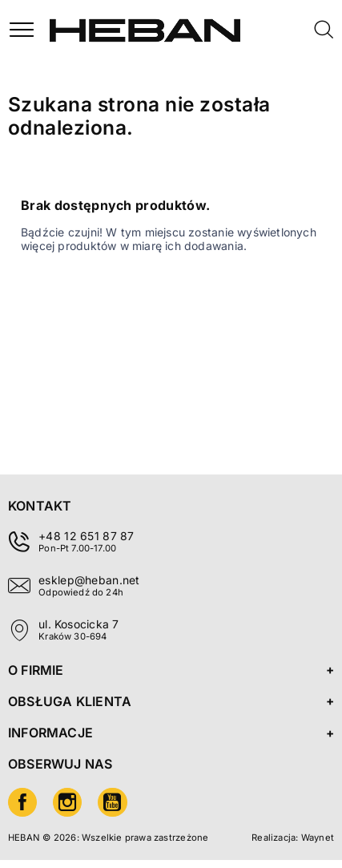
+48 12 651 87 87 (86, 536)
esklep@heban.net (89, 580)
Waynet (318, 838)
